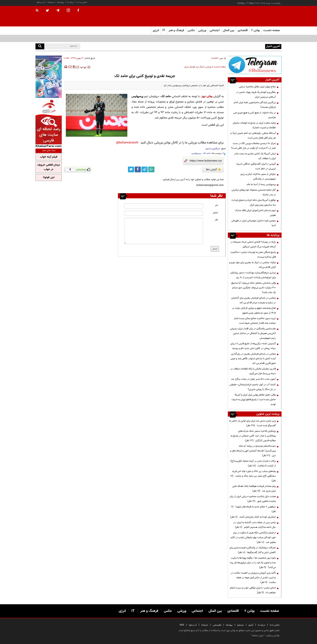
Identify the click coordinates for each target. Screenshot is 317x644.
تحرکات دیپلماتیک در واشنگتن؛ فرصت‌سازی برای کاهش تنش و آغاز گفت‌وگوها (253, 550)
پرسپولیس (196, 153)
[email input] (164, 213)
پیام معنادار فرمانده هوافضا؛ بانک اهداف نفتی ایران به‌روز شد (254, 489)
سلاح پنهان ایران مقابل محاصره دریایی (257, 87)
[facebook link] (138, 169)
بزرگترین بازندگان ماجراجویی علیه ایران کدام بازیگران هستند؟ (255, 105)
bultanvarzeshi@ (127, 143)
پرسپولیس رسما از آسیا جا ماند (261, 184)
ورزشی (208, 67)
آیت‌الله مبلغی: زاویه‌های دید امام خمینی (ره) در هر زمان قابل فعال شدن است (253, 136)
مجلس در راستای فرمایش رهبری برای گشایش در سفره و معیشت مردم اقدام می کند (253, 300)
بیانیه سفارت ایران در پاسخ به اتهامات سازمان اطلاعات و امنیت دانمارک (254, 125)
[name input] (164, 206)
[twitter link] (131, 169)
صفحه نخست (272, 30)
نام (217, 205)
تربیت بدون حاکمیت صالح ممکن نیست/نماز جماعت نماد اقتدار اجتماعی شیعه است (255, 321)
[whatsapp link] (151, 169)
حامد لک (207, 153)
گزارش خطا (213, 169)
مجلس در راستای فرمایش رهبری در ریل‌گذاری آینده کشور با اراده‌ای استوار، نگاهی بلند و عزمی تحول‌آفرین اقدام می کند (253, 359)
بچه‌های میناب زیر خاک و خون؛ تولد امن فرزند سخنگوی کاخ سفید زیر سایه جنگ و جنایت (253, 476)
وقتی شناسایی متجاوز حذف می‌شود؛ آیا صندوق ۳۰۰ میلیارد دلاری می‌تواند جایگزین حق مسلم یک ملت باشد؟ (253, 288)
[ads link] (255, 65)
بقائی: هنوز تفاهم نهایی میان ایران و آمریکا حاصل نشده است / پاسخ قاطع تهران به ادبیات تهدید (254, 400)
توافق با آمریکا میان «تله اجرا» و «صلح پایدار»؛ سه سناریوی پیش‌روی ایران (254, 203)
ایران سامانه (258, 636)
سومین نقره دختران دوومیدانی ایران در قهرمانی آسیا (254, 223)
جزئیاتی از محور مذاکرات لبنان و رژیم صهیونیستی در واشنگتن (258, 177)
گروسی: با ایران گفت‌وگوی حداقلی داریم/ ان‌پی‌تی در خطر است (256, 166)
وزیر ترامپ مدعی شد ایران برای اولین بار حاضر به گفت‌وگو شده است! (253, 423)
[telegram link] (145, 169)
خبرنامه (51, 2)
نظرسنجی (217, 625)
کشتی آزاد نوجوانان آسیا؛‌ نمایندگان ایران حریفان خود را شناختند (234, 46)
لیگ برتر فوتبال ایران (194, 67)
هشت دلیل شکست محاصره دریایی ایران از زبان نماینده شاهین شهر (253, 499)
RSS (182, 625)
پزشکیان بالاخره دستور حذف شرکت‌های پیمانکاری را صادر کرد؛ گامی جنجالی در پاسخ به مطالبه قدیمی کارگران (253, 436)
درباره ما (71, 2)
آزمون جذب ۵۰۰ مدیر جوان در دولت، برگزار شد (253, 379)
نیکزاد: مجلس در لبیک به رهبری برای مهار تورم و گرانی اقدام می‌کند (253, 265)
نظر (216, 220)
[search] (40, 46)
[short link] (206, 161)
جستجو (241, 625)
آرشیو (251, 625)
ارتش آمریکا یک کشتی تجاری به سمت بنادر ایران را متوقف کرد (255, 156)
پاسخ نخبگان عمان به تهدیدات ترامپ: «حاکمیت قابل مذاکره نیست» (253, 255)
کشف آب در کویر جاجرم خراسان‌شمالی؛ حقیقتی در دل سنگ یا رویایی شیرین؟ (253, 387)
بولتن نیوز (207, 96)
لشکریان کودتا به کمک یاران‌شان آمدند (253, 517)
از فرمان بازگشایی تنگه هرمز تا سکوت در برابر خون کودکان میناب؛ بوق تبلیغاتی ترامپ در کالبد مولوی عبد (253, 537)
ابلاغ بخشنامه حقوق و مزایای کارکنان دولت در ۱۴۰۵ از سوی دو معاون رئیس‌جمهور (254, 311)
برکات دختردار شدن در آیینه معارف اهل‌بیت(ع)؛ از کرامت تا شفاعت (253, 463)
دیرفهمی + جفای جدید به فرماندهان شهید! (253, 509)
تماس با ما (82, 2)
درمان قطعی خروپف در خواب (49, 167)
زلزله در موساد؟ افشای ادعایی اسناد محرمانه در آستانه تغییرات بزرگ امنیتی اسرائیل (253, 244)
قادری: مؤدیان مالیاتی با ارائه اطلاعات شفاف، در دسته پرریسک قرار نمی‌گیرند (253, 371)
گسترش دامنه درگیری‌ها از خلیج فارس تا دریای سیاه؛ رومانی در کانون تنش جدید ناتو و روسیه (253, 346)
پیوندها (61, 2)
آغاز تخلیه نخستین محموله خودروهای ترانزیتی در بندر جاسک (254, 192)
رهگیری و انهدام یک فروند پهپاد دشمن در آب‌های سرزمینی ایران (256, 95)
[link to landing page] (261, 16)
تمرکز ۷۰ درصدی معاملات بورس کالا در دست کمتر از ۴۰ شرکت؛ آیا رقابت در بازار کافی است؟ (253, 146)
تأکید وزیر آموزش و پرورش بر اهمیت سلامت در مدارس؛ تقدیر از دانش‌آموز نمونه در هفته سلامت (253, 578)
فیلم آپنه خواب (49, 157)
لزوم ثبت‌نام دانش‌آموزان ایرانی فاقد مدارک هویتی (255, 213)
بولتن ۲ (255, 30)
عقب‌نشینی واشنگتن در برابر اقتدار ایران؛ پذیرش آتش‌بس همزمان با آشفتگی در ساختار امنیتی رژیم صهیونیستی (253, 333)
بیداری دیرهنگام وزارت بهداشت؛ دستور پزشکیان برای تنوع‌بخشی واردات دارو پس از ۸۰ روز (253, 275)
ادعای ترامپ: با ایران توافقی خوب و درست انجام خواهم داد (253, 590)
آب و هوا (41, 2)
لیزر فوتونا (49, 177)
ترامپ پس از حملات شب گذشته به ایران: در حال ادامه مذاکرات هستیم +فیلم (255, 525)
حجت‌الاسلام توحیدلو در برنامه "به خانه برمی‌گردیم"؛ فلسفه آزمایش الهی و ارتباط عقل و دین (253, 451)
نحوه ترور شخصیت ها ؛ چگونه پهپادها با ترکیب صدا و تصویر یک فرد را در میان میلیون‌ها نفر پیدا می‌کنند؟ (253, 563)
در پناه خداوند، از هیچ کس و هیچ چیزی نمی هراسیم (255, 115)
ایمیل (215, 213)
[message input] (164, 231)
